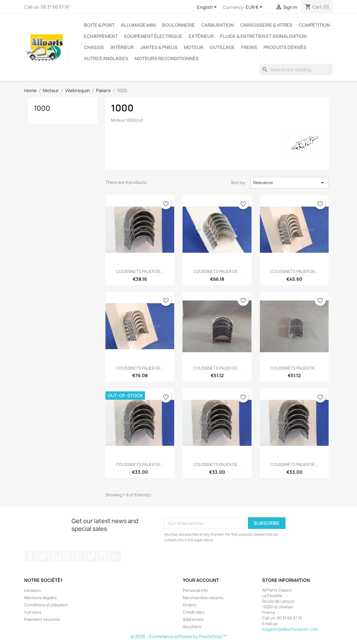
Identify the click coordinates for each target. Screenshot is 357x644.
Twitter (43, 556)
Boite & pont (99, 25)
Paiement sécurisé (42, 619)
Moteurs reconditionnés (167, 58)
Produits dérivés (285, 47)
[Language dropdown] (208, 8)
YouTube (66, 556)
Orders (190, 605)
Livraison (33, 590)
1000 (42, 108)
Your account (201, 580)
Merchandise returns (203, 598)
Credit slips (194, 612)
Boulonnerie (179, 25)
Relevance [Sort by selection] (289, 183)
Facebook (30, 556)
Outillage (222, 47)
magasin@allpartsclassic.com (290, 629)
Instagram (103, 556)
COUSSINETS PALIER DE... (140, 271)
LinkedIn (115, 556)
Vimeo (91, 556)
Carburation (217, 25)
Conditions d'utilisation (46, 605)
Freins (249, 47)
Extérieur (201, 36)
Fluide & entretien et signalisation (263, 36)
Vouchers (192, 627)
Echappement (101, 36)
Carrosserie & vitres (266, 25)
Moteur (194, 47)
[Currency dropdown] (255, 8)
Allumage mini (138, 25)
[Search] (296, 70)
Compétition (314, 25)
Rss (55, 556)
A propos (33, 612)
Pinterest (78, 556)
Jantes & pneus (159, 47)
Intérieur (122, 47)
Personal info (195, 590)
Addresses (193, 619)
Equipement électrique (153, 36)
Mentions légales (40, 598)
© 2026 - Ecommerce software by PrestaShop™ (179, 637)
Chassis (94, 47)
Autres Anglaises (106, 58)
